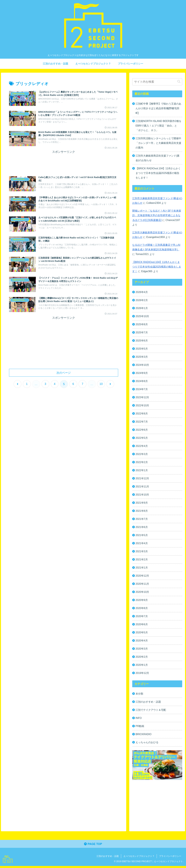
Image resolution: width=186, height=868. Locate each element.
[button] (179, 82)
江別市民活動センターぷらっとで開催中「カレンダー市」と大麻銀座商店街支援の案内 (158, 143)
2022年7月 (142, 422)
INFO (139, 720)
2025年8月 (142, 325)
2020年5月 (142, 634)
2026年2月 (142, 300)
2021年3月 (142, 553)
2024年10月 (142, 365)
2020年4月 (142, 642)
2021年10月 (142, 496)
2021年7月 (142, 520)
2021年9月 (142, 504)
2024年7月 (142, 390)
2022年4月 (142, 447)
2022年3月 (142, 455)
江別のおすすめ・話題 (148, 703)
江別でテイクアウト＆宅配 (151, 712)
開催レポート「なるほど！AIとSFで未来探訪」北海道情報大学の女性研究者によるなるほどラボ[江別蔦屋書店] (157, 216)
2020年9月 (142, 601)
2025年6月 (142, 341)
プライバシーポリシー (170, 858)
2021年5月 (142, 536)
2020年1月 (142, 666)
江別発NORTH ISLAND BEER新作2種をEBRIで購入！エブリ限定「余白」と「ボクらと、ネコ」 (158, 126)
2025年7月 (142, 333)
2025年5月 (142, 349)
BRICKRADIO (144, 736)
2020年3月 (142, 650)
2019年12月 (142, 675)
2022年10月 (142, 406)
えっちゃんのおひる (147, 744)
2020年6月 (142, 626)
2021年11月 (142, 488)
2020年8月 (142, 610)
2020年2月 (142, 658)
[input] (157, 82)
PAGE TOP (93, 846)
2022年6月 (142, 431)
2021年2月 (142, 561)
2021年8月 (142, 512)
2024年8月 (142, 382)
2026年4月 (142, 292)
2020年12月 (142, 577)
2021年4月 (142, 544)
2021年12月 (142, 479)
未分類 (139, 695)
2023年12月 (142, 398)
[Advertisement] (64, 162)
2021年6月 (142, 528)
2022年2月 (142, 463)
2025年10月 (142, 317)
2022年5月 (142, 439)
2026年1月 (142, 309)
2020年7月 (142, 618)
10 (101, 384)
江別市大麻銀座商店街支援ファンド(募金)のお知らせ (158, 158)
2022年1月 (142, 471)
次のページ (64, 373)
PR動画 (140, 728)
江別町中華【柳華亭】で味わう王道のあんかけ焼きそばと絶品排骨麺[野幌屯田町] (158, 108)
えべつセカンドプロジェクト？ (139, 858)
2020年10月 (142, 593)
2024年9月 (142, 374)
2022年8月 (142, 414)
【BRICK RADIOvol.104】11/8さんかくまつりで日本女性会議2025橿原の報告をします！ (158, 173)
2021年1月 (142, 569)
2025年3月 (142, 357)
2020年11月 (142, 585)
